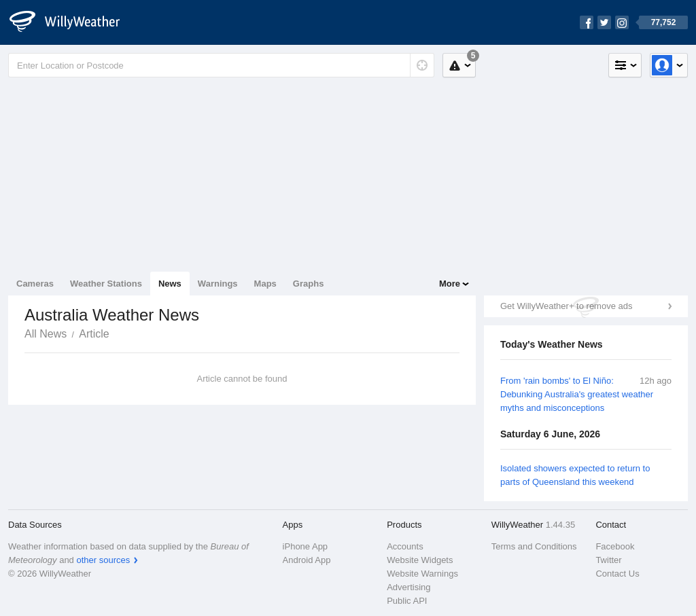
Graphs (309, 284)
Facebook (615, 546)
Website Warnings (422, 574)
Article (94, 334)
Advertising (408, 587)
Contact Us (617, 574)
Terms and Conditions (534, 546)
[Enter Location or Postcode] (221, 65)
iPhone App (306, 546)
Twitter (608, 560)
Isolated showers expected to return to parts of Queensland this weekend (575, 475)
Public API (407, 601)
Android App (307, 560)
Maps (265, 284)
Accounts (405, 546)
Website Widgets (420, 560)
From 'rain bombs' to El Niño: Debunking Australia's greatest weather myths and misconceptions (577, 394)
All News (46, 334)
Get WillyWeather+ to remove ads (566, 306)
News (170, 284)
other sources (103, 560)
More (450, 284)
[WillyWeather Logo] (72, 22)
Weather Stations (106, 284)
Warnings (218, 284)
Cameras (35, 284)
